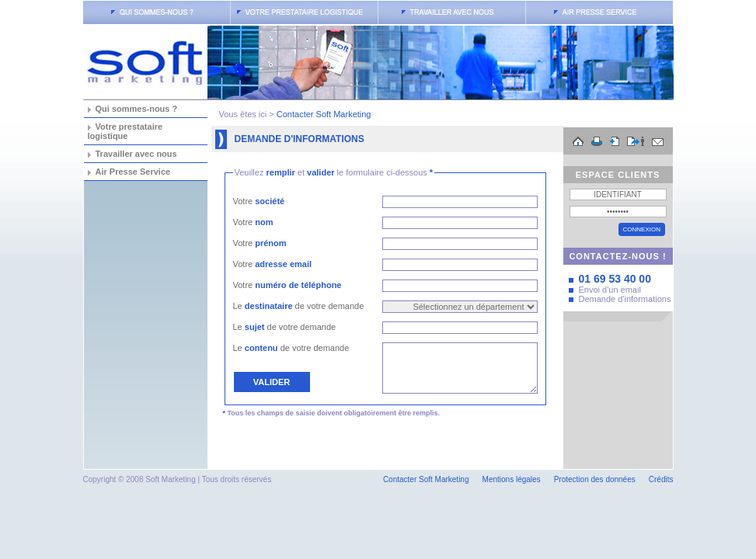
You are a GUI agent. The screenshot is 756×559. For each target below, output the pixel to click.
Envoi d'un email (610, 290)
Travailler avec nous (136, 154)
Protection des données (595, 479)
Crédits (661, 479)
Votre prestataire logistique (125, 131)
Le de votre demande (299, 306)
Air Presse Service (133, 172)
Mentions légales (512, 479)
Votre (259, 201)
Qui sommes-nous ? (137, 109)
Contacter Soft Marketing (324, 114)
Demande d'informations (625, 299)
